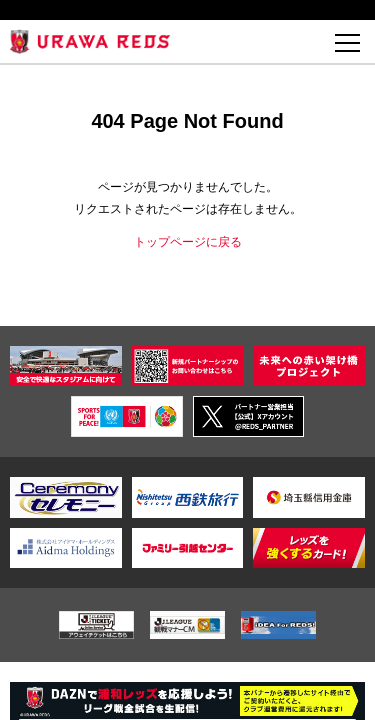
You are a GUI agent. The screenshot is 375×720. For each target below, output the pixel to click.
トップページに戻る (188, 242)
